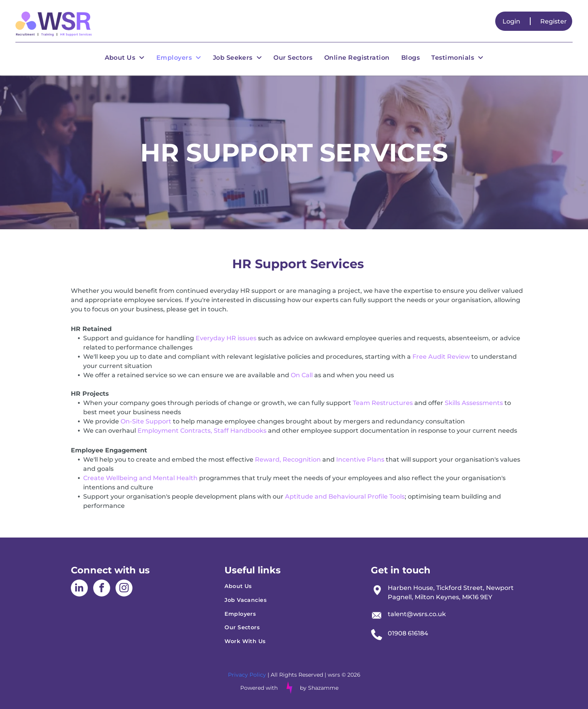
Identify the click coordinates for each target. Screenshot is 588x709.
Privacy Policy (247, 675)
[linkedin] (79, 589)
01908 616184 (408, 633)
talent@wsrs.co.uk (417, 614)
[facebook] (102, 589)
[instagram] (124, 589)
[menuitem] (125, 58)
